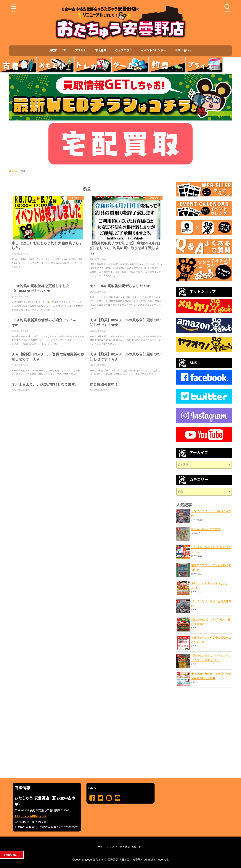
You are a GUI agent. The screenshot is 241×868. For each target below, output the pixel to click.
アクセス (80, 50)
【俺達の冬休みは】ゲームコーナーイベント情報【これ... (211, 658)
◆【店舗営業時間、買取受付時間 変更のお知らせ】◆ (212, 676)
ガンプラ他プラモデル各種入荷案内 (211, 513)
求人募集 (101, 50)
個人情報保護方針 (131, 847)
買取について (58, 50)
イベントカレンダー (154, 50)
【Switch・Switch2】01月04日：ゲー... (211, 550)
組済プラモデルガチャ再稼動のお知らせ (211, 568)
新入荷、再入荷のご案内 (206, 529)
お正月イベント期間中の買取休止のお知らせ (211, 640)
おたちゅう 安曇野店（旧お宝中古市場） (118, 860)
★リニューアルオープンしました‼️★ (210, 586)
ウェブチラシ (123, 50)
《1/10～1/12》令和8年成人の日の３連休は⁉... (211, 622)
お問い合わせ (183, 50)
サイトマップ (106, 847)
